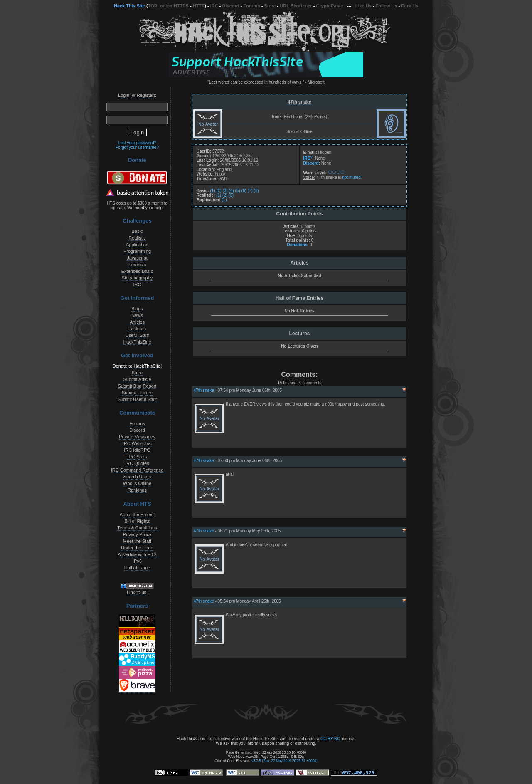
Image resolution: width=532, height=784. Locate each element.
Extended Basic (137, 271)
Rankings (137, 490)
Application (137, 245)
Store (270, 6)
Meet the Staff (137, 541)
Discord (231, 6)
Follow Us (387, 6)
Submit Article (137, 379)
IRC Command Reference (137, 470)
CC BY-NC (330, 739)
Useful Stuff (137, 335)
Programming (137, 251)
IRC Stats (137, 457)
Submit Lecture (137, 393)
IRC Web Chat (137, 443)
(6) (244, 191)
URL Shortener (296, 6)
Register (145, 95)
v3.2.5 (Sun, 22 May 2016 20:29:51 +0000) (284, 761)
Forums (251, 6)
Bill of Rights (137, 521)
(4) (232, 191)
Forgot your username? (137, 147)
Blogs (137, 309)
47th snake (299, 102)
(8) (256, 191)
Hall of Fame (137, 568)
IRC (214, 6)
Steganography (137, 278)
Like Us (363, 6)
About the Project (137, 514)
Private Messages (137, 437)
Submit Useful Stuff (137, 399)
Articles (137, 322)
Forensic (137, 265)
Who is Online (137, 483)
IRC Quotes (137, 463)
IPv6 (137, 561)
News (137, 315)
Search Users (137, 477)
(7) (250, 191)
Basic (137, 231)
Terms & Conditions (137, 528)
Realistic (137, 238)
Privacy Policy (137, 534)
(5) (238, 191)
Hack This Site (129, 6)
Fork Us (410, 6)
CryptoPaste (330, 6)
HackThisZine (137, 342)
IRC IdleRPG (137, 450)
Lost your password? (137, 143)
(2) (219, 191)
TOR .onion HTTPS (168, 6)
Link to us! (137, 592)
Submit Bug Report (137, 386)
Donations (297, 245)
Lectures (137, 329)
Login (124, 95)
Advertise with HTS (137, 554)
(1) (212, 191)
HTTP (199, 6)
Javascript (137, 258)
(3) (225, 191)
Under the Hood (137, 548)
